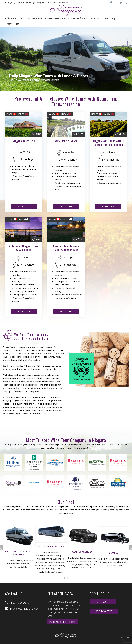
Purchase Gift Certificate (63, 622)
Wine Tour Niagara (66, 141)
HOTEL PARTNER (103, 602)
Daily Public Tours (15, 18)
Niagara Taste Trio (24, 141)
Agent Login (13, 24)
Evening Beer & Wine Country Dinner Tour (66, 248)
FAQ (106, 18)
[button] (65, 578)
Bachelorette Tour (55, 18)
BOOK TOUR (24, 206)
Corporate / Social (78, 18)
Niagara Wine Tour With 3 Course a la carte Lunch (108, 143)
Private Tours (35, 18)
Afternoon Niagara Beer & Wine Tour (24, 248)
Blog (113, 18)
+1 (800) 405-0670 (15, 3)
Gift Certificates (59, 3)
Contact (96, 18)
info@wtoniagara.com (38, 3)
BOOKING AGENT (104, 611)
